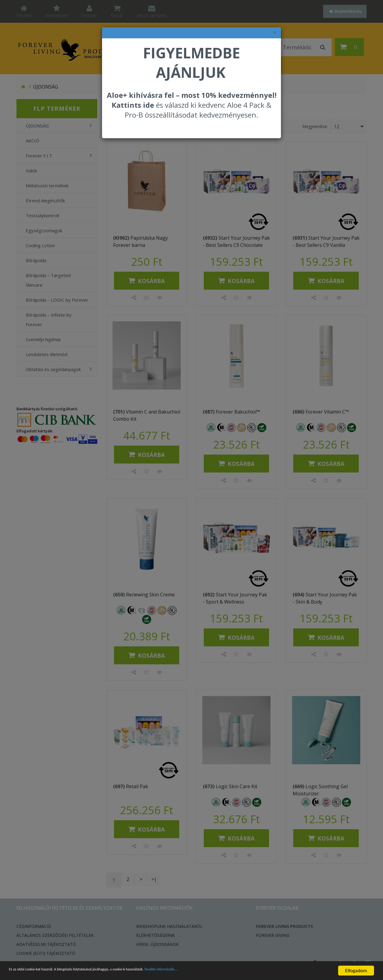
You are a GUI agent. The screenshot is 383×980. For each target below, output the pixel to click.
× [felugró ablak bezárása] (275, 32)
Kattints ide (133, 105)
